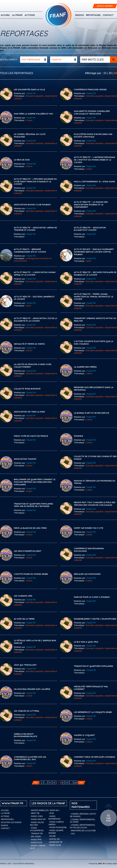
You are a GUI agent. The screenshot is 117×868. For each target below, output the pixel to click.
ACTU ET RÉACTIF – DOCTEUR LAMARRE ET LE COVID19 (34, 298)
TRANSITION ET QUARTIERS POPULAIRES (93, 666)
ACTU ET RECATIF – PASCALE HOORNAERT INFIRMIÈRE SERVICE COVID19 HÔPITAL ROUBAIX (94, 252)
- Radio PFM (36, 840)
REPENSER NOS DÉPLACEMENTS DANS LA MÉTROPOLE (94, 389)
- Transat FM (36, 834)
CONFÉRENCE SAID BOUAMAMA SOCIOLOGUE (89, 550)
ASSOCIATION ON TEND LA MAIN (29, 412)
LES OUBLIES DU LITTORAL (27, 711)
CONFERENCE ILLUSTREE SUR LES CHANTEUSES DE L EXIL (30, 758)
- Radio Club (55, 845)
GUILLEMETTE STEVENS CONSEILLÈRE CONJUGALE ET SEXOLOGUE (92, 112)
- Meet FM (35, 813)
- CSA (72, 834)
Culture (29, 120)
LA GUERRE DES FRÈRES (85, 367)
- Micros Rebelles (39, 810)
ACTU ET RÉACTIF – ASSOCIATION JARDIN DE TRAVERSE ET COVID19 (35, 229)
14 (76, 783)
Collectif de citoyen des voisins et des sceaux (95, 458)
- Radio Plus (36, 843)
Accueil (5, 15)
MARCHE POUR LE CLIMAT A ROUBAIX (92, 597)
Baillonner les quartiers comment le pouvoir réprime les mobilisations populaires (35, 482)
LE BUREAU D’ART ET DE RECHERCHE (91, 413)
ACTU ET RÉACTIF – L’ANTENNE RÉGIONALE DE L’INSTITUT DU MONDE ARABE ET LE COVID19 (95, 160)
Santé (89, 261)
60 (115, 73)
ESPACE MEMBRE (105, 6)
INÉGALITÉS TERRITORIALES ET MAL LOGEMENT (91, 688)
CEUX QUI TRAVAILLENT (25, 665)
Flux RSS (111, 33)
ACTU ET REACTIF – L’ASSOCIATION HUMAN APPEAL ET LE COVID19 (35, 274)
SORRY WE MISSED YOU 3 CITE (89, 528)
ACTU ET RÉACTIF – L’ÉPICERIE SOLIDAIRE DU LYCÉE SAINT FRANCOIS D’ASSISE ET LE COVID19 (35, 182)
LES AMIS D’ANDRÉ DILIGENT (28, 551)
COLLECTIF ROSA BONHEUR (27, 389)
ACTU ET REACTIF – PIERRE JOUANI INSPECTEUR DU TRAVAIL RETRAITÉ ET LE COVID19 (94, 297)
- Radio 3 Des (36, 816)
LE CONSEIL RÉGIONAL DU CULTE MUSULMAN (30, 135)
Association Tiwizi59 (25, 459)
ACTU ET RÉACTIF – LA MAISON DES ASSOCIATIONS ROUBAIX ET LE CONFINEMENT (91, 205)
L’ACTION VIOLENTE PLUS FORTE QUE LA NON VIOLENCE (93, 343)
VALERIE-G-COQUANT (84, 735)
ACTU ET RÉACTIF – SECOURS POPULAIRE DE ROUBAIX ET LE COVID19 (95, 274)
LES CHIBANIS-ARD (23, 596)
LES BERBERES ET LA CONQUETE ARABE (93, 712)
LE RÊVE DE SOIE (22, 160)
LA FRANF (17, 15)
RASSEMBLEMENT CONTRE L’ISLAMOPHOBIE (95, 619)
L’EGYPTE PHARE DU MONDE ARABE (31, 574)
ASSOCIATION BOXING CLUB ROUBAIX (32, 205)
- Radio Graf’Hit (38, 819)
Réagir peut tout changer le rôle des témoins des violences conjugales (95, 504)
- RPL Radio (35, 837)
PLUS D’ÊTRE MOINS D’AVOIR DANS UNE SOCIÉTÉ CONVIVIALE (93, 135)
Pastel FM (31, 93)
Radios (80, 15)
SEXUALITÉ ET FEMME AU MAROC (29, 344)
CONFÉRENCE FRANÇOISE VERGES (90, 89)
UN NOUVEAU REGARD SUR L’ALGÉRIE (32, 689)
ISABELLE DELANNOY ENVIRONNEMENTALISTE (26, 735)
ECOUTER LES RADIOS (11, 822)
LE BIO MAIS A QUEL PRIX (86, 642)
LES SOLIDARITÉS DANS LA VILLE (29, 89)
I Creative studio (108, 864)
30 (110, 73)
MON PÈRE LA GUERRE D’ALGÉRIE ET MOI (33, 114)
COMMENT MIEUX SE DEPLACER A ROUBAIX (95, 757)
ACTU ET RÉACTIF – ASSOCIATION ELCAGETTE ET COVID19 (90, 229)
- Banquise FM (55, 842)
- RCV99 (52, 836)
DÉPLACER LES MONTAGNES (87, 574)
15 (105, 73)
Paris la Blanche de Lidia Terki (30, 528)
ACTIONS (30, 15)
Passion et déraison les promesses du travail (95, 482)
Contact (108, 15)
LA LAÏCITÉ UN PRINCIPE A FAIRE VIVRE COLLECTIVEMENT (33, 366)
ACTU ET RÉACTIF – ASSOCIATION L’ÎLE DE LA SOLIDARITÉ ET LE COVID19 (35, 320)
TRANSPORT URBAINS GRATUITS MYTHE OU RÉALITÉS (95, 320)
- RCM (51, 813)
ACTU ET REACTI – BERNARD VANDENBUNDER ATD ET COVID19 (30, 250)
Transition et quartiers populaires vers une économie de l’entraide (33, 505)
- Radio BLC (54, 810)
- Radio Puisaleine (58, 827)
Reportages (93, 15)
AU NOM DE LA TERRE (24, 619)
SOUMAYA (78, 436)
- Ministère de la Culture (83, 831)
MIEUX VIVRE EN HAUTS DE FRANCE (31, 436)
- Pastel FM (54, 839)
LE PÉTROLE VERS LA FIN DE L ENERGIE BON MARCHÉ (35, 642)
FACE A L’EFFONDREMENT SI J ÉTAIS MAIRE (94, 182)
